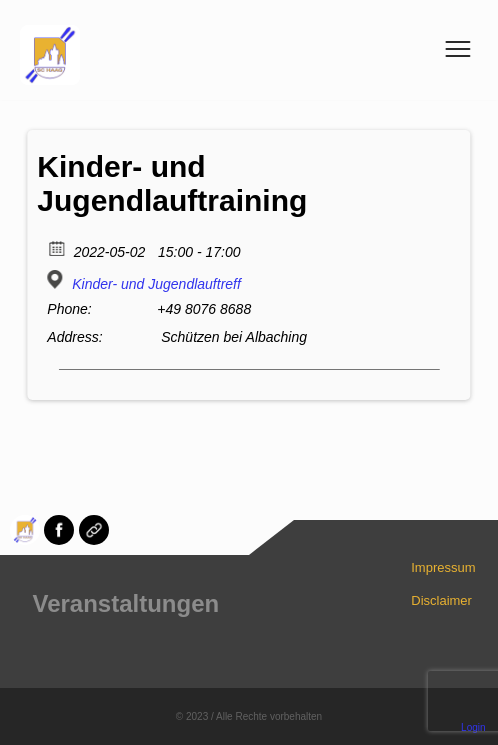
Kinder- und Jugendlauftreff (156, 284)
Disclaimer (441, 600)
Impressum (443, 567)
